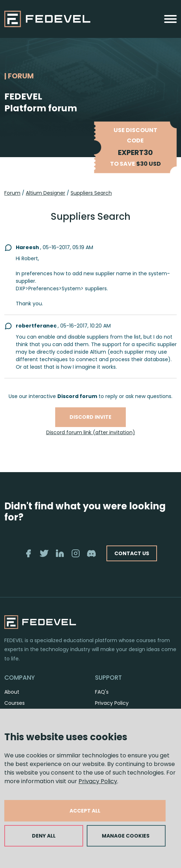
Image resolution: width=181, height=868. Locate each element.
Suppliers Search (91, 193)
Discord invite (90, 417)
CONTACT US (132, 553)
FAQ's (102, 692)
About (12, 692)
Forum (12, 193)
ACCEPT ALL (85, 811)
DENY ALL (44, 836)
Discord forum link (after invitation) (91, 432)
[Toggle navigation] (170, 19)
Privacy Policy (98, 781)
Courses (15, 703)
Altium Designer (46, 193)
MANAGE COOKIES (126, 836)
